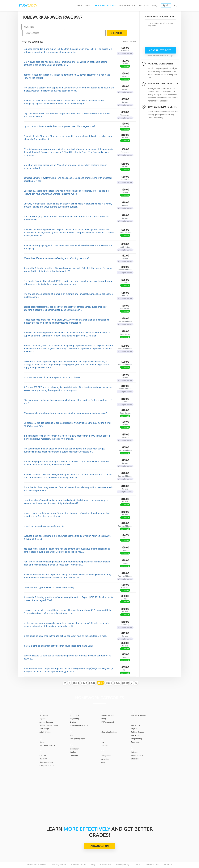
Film (72, 728)
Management (107, 748)
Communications (47, 755)
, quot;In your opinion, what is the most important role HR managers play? (59, 119)
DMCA (138, 857)
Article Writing (46, 724)
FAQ (155, 5)
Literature (105, 738)
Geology (74, 745)
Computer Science (48, 758)
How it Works (85, 5)
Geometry (75, 748)
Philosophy (136, 718)
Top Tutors (144, 5)
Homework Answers (105, 5)
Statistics (136, 751)
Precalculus (137, 728)
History (104, 711)
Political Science (139, 725)
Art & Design (45, 721)
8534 (76, 675)
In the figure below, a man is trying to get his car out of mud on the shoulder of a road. (65, 628)
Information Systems (110, 725)
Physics (135, 721)
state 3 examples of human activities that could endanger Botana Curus (59, 638)
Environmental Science (81, 718)
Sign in (166, 5)
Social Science (138, 748)
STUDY (33, 5)
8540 (125, 675)
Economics (75, 708)
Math (103, 755)
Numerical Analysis (140, 708)
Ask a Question (127, 5)
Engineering (75, 711)
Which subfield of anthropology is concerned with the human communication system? (66, 405)
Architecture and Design (51, 718)
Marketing (105, 751)
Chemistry (44, 751)
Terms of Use (152, 857)
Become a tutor (78, 857)
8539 (117, 675)
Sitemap (168, 857)
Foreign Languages (79, 731)
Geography (75, 741)
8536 (92, 675)
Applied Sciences (47, 714)
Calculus (44, 748)
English (73, 714)
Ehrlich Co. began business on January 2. (44, 518)
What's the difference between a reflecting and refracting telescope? (56, 251)
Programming (137, 731)
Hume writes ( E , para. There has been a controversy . (50, 580)
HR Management (108, 714)
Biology (43, 734)
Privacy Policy (123, 857)
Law (102, 735)
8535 (84, 675)
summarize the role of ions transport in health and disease (52, 370)
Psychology (136, 734)
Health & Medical (108, 708)
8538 (109, 675)
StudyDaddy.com (106, 861)
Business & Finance (49, 738)
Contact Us (106, 857)
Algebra (43, 711)
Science (135, 745)
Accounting (45, 708)
